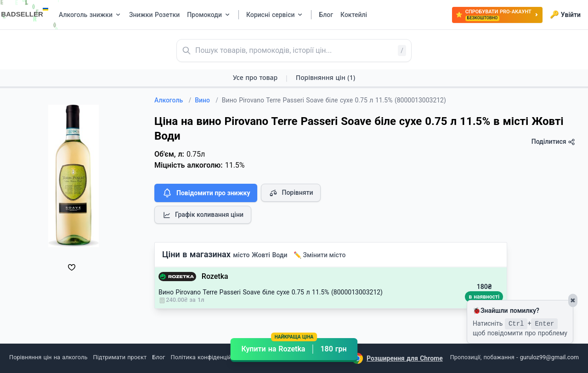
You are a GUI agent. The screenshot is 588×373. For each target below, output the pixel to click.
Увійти (565, 15)
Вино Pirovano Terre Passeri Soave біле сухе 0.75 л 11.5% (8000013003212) (271, 292)
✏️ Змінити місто (320, 255)
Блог (158, 357)
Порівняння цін (325, 77)
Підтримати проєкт (120, 357)
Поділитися (553, 142)
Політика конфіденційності (208, 357)
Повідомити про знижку (206, 193)
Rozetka (215, 276)
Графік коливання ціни (203, 215)
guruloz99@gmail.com (549, 357)
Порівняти (291, 193)
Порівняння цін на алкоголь (48, 357)
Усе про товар (255, 77)
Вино (206, 100)
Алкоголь (173, 100)
